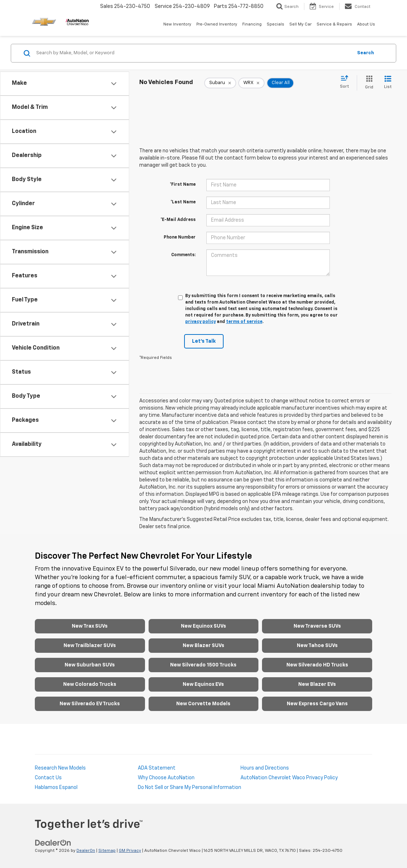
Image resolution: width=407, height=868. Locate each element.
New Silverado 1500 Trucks (203, 665)
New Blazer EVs (317, 684)
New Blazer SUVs (203, 646)
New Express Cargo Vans (317, 704)
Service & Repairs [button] (334, 24)
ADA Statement (157, 768)
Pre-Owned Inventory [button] (217, 24)
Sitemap (107, 851)
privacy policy (200, 322)
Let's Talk (204, 341)
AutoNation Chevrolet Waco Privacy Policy (289, 778)
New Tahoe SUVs (317, 646)
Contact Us (48, 778)
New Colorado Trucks (90, 684)
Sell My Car (300, 24)
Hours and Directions (265, 768)
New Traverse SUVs (317, 626)
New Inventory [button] (177, 24)
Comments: (183, 255)
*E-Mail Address (178, 220)
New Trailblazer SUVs (90, 646)
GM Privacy (130, 851)
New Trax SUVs (90, 626)
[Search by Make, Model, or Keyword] (193, 53)
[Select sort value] (347, 82)
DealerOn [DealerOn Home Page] (86, 851)
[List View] (388, 83)
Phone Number (180, 237)
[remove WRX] (251, 83)
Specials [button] (275, 24)
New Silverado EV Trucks (90, 704)
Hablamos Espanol (56, 788)
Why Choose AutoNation (166, 778)
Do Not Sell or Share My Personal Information (190, 788)
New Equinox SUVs (203, 626)
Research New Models (60, 768)
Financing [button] (252, 24)
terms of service (244, 322)
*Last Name (183, 202)
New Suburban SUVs (90, 665)
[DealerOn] (53, 843)
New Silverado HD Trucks (317, 665)
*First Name (183, 185)
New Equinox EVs (203, 684)
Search (366, 53)
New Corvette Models (203, 704)
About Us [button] (366, 24)
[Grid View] (368, 83)
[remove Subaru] (220, 83)
